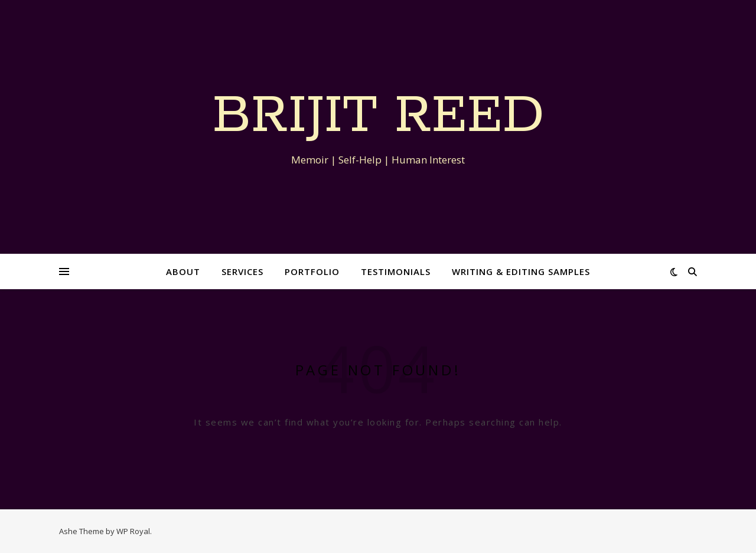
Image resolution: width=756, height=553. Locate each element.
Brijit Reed (378, 116)
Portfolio (312, 271)
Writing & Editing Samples (521, 271)
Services (242, 271)
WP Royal (133, 531)
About (183, 271)
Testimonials (396, 271)
